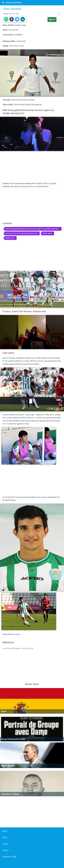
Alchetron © (9, 857)
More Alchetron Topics (11, 634)
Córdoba (12, 358)
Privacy (5, 844)
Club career (47, 233)
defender (45, 186)
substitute (16, 418)
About (5, 831)
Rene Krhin (27, 418)
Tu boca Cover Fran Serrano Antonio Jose (22, 233)
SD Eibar (26, 424)
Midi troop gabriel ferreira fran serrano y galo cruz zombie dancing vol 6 (32, 229)
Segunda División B (16, 364)
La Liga (32, 415)
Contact (5, 850)
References (10, 238)
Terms (5, 837)
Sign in (52, 20)
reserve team (41, 497)
